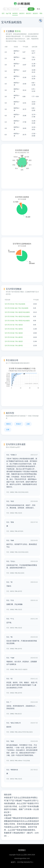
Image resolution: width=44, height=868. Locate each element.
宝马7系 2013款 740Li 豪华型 (14, 337)
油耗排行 (22, 13)
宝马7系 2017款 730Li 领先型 (14, 325)
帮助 (41, 13)
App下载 (8, 13)
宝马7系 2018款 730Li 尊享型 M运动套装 (17, 321)
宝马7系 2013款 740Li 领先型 (14, 333)
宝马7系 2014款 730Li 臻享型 (14, 329)
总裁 (28, 424)
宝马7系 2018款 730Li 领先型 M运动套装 (17, 317)
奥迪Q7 (19, 424)
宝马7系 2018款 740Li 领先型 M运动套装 (17, 312)
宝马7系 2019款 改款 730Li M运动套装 (16, 308)
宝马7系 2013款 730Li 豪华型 (14, 346)
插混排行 (36, 13)
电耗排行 (29, 13)
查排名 (18, 31)
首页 (3, 13)
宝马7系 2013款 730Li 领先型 (14, 341)
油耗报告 (15, 13)
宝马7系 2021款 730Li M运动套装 (15, 304)
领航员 (8, 424)
